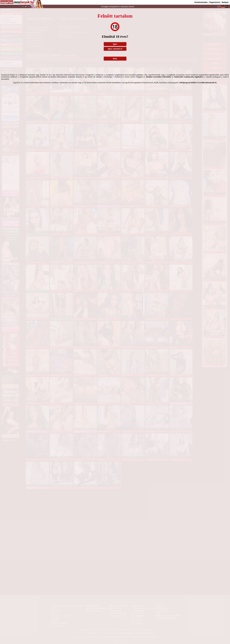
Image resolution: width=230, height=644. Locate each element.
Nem (115, 59)
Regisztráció (215, 2)
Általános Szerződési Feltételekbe (158, 77)
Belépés (225, 2)
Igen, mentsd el (115, 49)
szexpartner (114, 7)
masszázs (125, 7)
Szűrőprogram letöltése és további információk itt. (198, 83)
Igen (115, 44)
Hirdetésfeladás (201, 2)
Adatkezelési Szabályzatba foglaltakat (188, 77)
